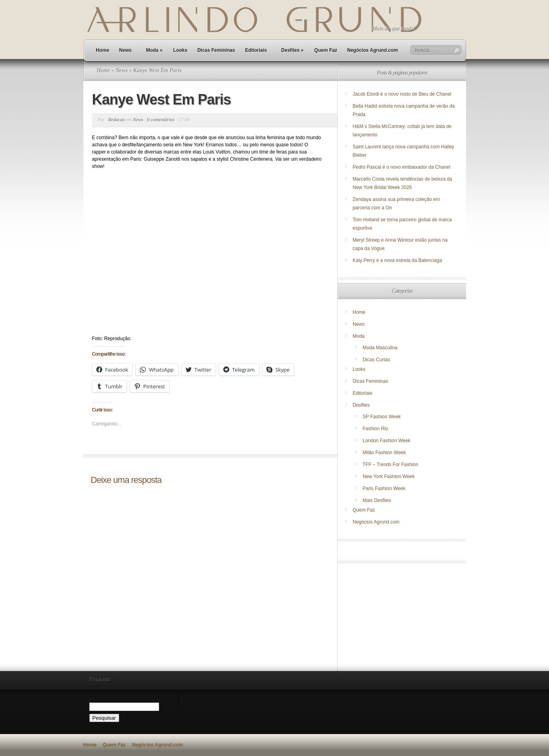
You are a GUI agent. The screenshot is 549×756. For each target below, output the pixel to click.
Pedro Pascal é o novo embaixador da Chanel (402, 167)
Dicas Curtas (377, 360)
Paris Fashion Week (384, 488)
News (125, 50)
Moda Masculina (380, 348)
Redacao (117, 120)
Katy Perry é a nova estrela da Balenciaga (397, 260)
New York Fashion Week (389, 476)
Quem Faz (326, 50)
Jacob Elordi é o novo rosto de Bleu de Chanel (402, 94)
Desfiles (292, 50)
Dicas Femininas (216, 50)
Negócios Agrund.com (373, 50)
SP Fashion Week (382, 417)
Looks (180, 50)
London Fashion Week (387, 441)
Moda (154, 50)
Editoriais (256, 50)
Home (103, 50)
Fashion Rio (376, 429)
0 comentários (161, 120)
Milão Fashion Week (385, 453)
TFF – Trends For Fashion (391, 465)
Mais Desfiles (377, 500)
